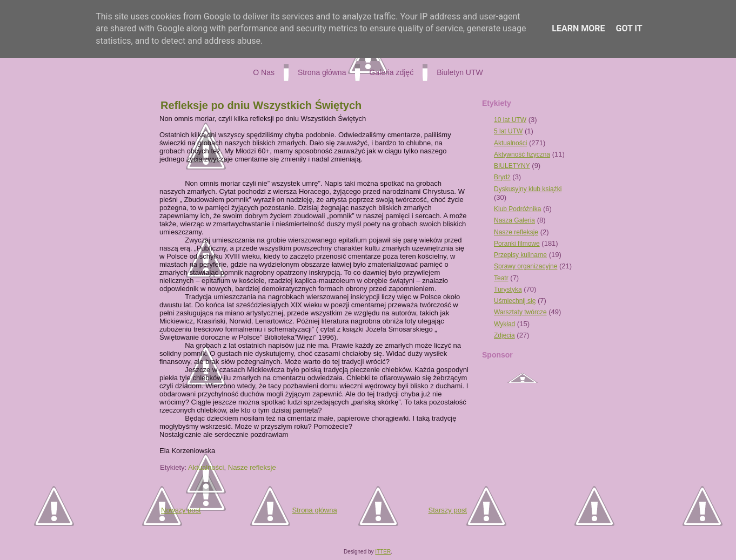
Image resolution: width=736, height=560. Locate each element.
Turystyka (508, 289)
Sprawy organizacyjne (526, 266)
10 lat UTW (510, 120)
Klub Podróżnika (517, 209)
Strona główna (315, 510)
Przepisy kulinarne (520, 255)
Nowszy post (181, 510)
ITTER (383, 552)
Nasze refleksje (252, 467)
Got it (629, 28)
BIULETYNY (512, 166)
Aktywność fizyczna (522, 154)
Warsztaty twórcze (520, 312)
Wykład (504, 324)
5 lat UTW (508, 131)
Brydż (502, 177)
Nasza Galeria (514, 220)
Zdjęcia (504, 335)
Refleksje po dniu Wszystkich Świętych (261, 105)
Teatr (501, 278)
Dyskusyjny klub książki (528, 189)
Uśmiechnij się (515, 301)
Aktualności (206, 467)
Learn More (578, 28)
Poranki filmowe (517, 244)
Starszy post (447, 510)
